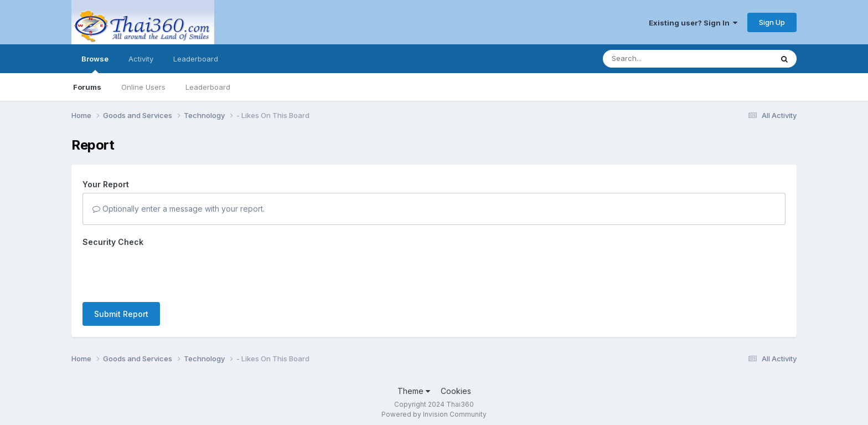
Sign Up (772, 22)
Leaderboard (208, 87)
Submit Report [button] (121, 314)
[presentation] (167, 272)
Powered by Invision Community (434, 414)
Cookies (456, 391)
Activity (141, 59)
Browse (95, 64)
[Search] (657, 59)
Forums (87, 87)
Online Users (143, 87)
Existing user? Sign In (693, 23)
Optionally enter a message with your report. (179, 209)
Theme (414, 391)
